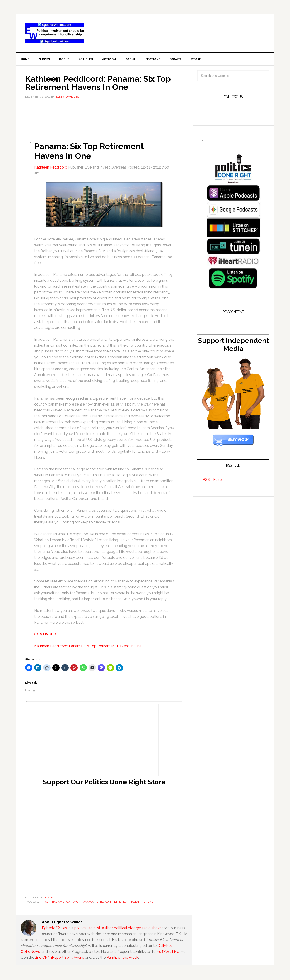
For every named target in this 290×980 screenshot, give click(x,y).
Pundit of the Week (122, 958)
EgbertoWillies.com (55, 33)
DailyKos (165, 947)
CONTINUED (45, 635)
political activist (87, 929)
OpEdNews (30, 952)
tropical (147, 903)
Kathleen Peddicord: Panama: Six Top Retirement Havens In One (88, 647)
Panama (87, 903)
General (50, 898)
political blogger (127, 929)
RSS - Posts (213, 480)
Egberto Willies (54, 929)
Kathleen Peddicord (51, 168)
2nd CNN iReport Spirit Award (60, 958)
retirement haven (126, 903)
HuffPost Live (168, 952)
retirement (103, 903)
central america (58, 903)
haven (76, 903)
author (107, 929)
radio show (151, 929)
